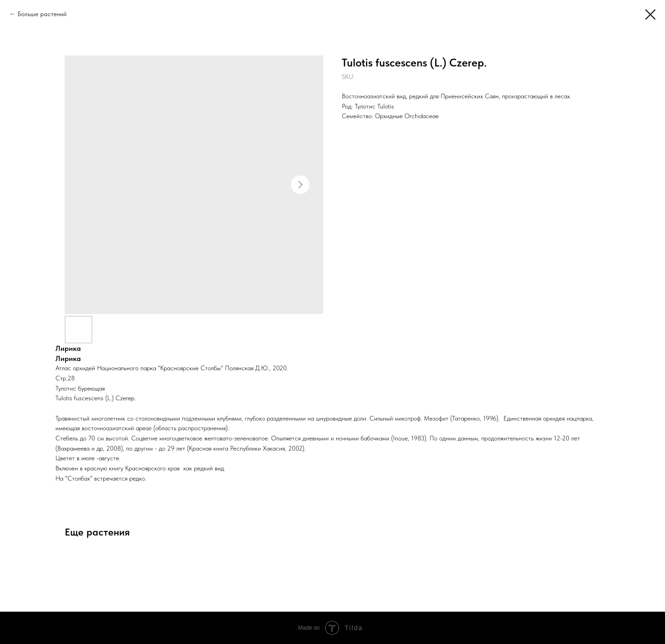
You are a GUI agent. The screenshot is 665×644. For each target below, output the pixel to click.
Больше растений (42, 14)
